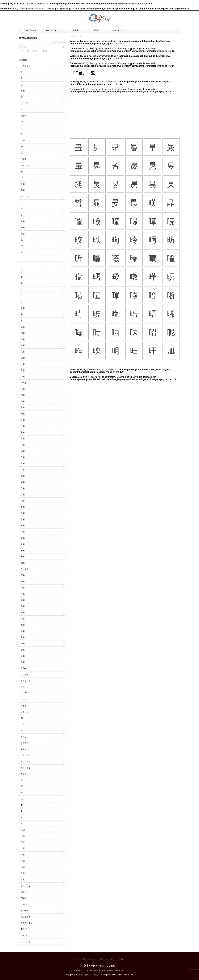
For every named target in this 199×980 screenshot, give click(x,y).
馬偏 (23, 588)
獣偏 (23, 563)
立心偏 (24, 668)
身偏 (23, 445)
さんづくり (26, 886)
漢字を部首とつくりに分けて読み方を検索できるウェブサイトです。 (99, 971)
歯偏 (23, 482)
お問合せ (97, 30)
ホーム (76, 959)
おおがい (25, 687)
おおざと (25, 693)
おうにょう (26, 196)
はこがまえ (26, 917)
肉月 (23, 718)
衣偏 (23, 439)
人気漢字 (75, 30)
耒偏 (23, 532)
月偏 (23, 345)
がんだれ (25, 743)
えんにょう (26, 768)
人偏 (23, 364)
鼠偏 (23, 631)
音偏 (23, 308)
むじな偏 (25, 569)
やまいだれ (26, 749)
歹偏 (23, 525)
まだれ (24, 730)
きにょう (25, 774)
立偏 (23, 389)
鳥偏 (23, 606)
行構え (24, 159)
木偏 (23, 333)
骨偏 (23, 513)
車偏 (23, 575)
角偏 (23, 420)
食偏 (23, 370)
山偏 (23, 501)
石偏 (23, 507)
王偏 (23, 656)
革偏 (23, 451)
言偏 (23, 395)
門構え (24, 898)
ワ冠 (23, 836)
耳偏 (23, 470)
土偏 (23, 619)
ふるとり (25, 712)
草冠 (23, 861)
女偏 (23, 637)
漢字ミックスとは (53, 30)
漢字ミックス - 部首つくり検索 (99, 966)
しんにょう (26, 755)
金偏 (23, 358)
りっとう (25, 699)
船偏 (23, 550)
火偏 (23, 352)
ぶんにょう (26, 165)
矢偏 (23, 544)
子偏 (23, 643)
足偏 (23, 476)
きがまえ (25, 910)
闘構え (24, 116)
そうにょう (26, 761)
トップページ (31, 30)
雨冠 (23, 855)
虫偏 (23, 612)
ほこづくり (26, 103)
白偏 (23, 538)
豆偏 (23, 327)
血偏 (23, 234)
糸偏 (23, 401)
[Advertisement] (125, 114)
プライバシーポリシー (107, 959)
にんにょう (26, 66)
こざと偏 (25, 674)
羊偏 (23, 594)
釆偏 (23, 221)
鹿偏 (23, 600)
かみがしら (26, 935)
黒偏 (23, 227)
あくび (24, 737)
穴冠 (23, 842)
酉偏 (23, 625)
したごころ (26, 942)
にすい (24, 724)
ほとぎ (24, 706)
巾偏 (23, 407)
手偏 (23, 339)
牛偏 (23, 581)
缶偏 (23, 426)
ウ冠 (23, 830)
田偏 (23, 494)
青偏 (23, 184)
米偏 (23, 557)
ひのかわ (25, 904)
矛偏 (23, 432)
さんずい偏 (26, 681)
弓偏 (23, 519)
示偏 (23, 650)
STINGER (130, 975)
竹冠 (23, 848)
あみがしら (26, 929)
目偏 (23, 463)
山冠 (23, 867)
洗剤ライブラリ (119, 30)
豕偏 (23, 91)
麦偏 (23, 190)
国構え (24, 892)
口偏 (23, 457)
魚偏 (23, 662)
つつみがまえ (27, 923)
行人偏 (24, 383)
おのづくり (26, 140)
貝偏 (23, 376)
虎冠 (23, 879)
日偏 (23, 488)
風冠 (23, 873)
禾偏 (23, 414)
